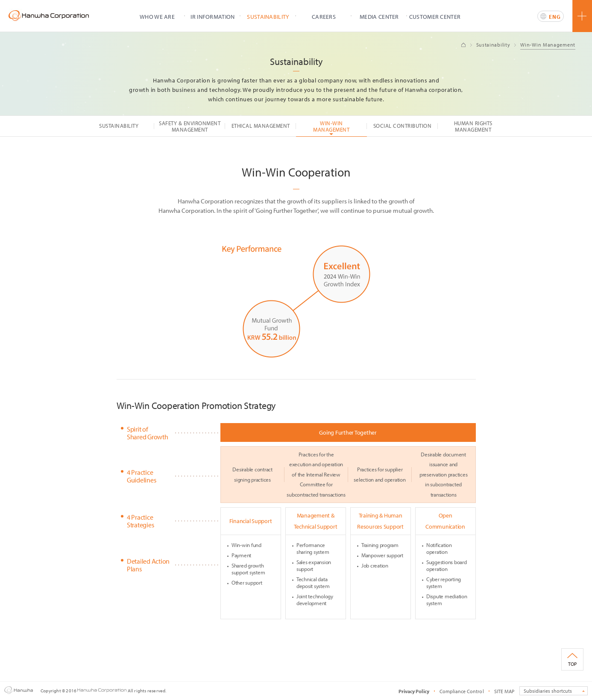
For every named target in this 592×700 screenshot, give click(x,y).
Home (463, 45)
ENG (555, 17)
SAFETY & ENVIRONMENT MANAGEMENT (190, 126)
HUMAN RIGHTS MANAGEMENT (473, 126)
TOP (572, 664)
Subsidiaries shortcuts (548, 691)
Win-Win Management (548, 45)
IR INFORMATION (212, 17)
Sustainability (493, 45)
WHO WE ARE (157, 17)
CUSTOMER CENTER (435, 17)
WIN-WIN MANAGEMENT (331, 126)
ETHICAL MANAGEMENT (261, 126)
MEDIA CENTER (379, 17)
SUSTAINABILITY (268, 17)
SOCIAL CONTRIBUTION (403, 126)
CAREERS (324, 17)
